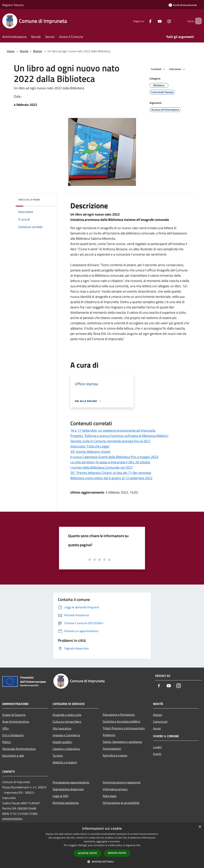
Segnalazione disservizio (68, 789)
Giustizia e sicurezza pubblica (121, 721)
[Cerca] (197, 21)
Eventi (157, 754)
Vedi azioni (178, 69)
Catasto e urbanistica (66, 749)
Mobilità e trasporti (65, 762)
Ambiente (109, 735)
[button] (102, 862)
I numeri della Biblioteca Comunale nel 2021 (102, 467)
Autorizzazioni (112, 749)
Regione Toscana (13, 5)
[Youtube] (154, 21)
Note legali (110, 796)
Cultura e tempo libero (67, 722)
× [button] (200, 827)
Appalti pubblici (62, 742)
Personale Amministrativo (19, 749)
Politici (7, 742)
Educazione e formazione (119, 715)
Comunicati (160, 722)
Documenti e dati (13, 756)
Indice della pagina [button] (29, 200)
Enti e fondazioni (13, 735)
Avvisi (157, 728)
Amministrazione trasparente (122, 782)
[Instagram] (164, 21)
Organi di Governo (14, 715)
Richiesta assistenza (66, 803)
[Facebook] (145, 21)
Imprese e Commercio (66, 735)
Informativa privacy (115, 789)
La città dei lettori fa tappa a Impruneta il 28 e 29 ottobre (110, 462)
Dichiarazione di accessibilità (121, 803)
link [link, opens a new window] (138, 845)
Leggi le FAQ (61, 796)
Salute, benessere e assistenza (122, 742)
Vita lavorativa (62, 728)
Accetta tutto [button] (87, 853)
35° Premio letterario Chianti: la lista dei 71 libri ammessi (111, 473)
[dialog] (102, 845)
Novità (24, 51)
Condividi (159, 69)
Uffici (6, 728)
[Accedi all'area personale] (183, 5)
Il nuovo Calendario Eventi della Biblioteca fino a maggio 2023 (114, 457)
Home (11, 51)
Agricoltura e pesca (115, 755)
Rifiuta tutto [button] (117, 853)
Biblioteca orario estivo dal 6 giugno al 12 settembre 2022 (111, 478)
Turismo (58, 756)
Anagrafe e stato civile (67, 715)
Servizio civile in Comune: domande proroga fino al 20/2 (110, 441)
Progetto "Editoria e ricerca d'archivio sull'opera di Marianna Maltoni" (120, 436)
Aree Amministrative (16, 722)
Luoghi (157, 747)
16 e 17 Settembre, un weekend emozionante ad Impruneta (113, 430)
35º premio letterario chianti (90, 452)
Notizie (38, 51)
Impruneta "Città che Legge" (90, 446)
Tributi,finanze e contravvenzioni (124, 728)
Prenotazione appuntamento (71, 782)
